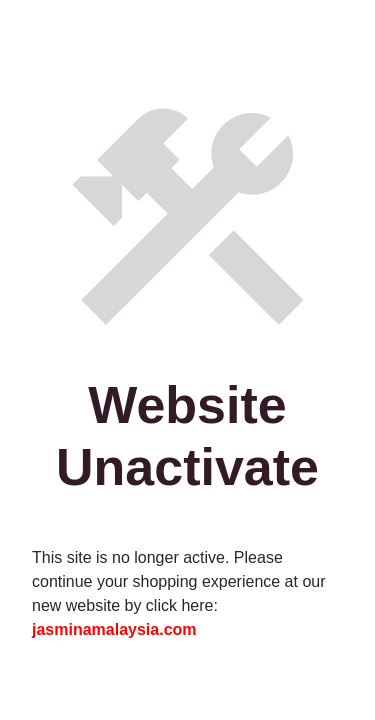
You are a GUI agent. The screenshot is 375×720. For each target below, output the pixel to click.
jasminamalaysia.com (114, 629)
